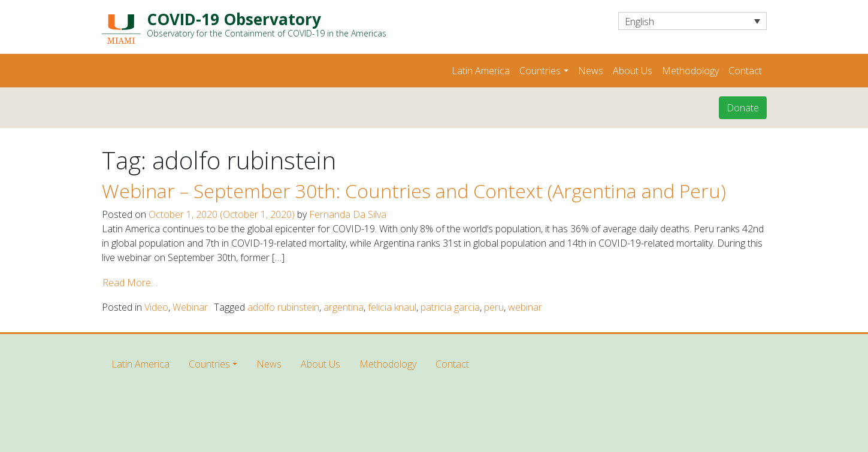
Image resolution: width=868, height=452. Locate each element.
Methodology (690, 71)
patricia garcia (450, 307)
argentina (344, 307)
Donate (743, 108)
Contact (745, 71)
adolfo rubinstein (283, 307)
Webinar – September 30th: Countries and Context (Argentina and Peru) (414, 191)
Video (156, 307)
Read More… (130, 283)
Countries (540, 71)
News (591, 71)
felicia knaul (392, 307)
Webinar (190, 307)
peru (494, 307)
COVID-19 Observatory (267, 25)
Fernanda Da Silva (348, 214)
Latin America (481, 71)
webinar (525, 307)
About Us (633, 71)
